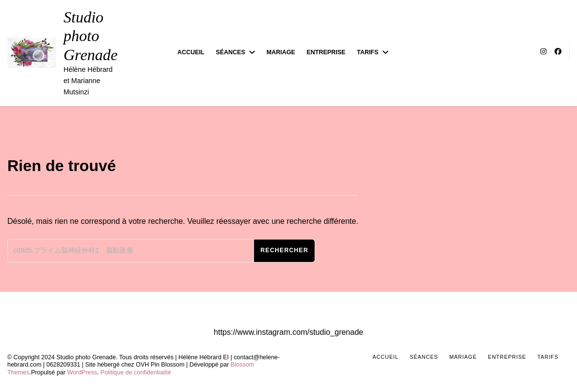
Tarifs (368, 52)
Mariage (281, 52)
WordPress (82, 372)
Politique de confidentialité (136, 372)
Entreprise (326, 52)
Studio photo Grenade (91, 36)
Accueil (191, 52)
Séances (231, 52)
